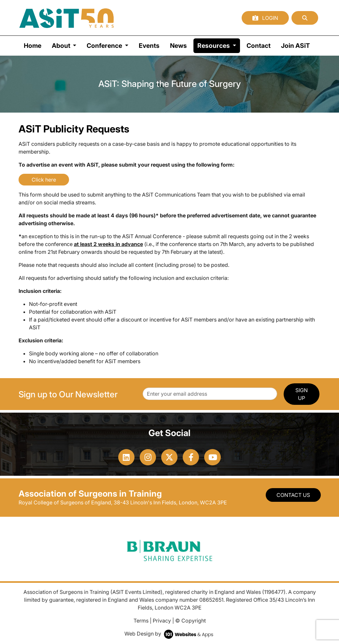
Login (265, 18)
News (178, 46)
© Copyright (191, 621)
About (62, 46)
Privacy (162, 621)
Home (33, 46)
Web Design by (169, 634)
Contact (259, 46)
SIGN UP (302, 394)
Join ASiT (296, 46)
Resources (219, 45)
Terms (141, 621)
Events (149, 46)
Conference (105, 46)
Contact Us (293, 495)
